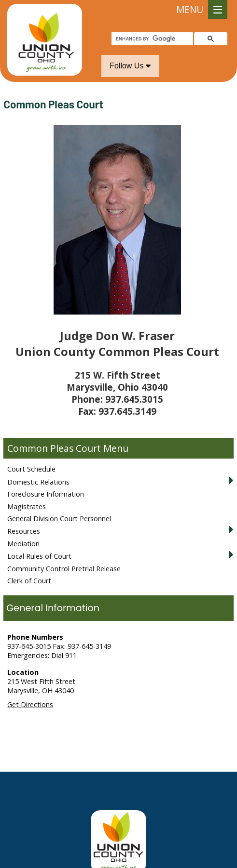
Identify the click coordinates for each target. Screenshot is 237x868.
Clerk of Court (29, 581)
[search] (151, 39)
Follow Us (130, 66)
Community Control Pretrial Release (64, 569)
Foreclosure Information (46, 494)
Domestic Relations (38, 482)
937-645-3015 (29, 646)
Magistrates (27, 506)
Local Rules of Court (39, 556)
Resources (24, 531)
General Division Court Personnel (59, 519)
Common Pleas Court (54, 448)
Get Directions (30, 704)
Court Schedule (31, 469)
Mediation (23, 544)
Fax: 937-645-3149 (82, 646)
